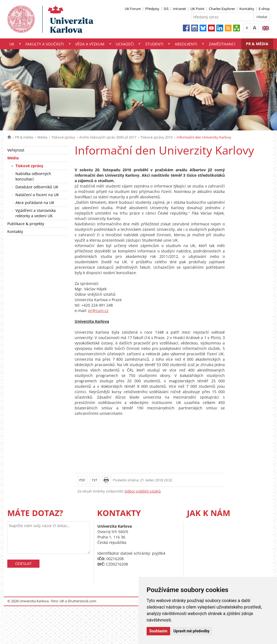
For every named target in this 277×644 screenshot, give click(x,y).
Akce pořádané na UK (35, 203)
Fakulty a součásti (45, 44)
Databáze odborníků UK (37, 187)
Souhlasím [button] (158, 631)
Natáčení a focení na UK (37, 195)
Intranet (179, 9)
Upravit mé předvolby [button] (191, 631)
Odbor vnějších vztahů (143, 491)
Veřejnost (16, 150)
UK (12, 44)
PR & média (257, 44)
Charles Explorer (222, 9)
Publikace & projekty (26, 224)
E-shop (264, 9)
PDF (82, 480)
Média (42, 137)
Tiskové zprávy (63, 137)
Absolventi (186, 44)
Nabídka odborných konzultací (33, 176)
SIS (166, 9)
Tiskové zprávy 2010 (156, 137)
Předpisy (152, 9)
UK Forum (133, 9)
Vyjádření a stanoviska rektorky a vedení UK (36, 213)
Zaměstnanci (222, 44)
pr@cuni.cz (98, 310)
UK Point (197, 9)
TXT (95, 480)
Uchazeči (125, 44)
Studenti (154, 44)
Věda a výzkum (90, 44)
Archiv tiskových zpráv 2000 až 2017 (108, 137)
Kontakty (247, 9)
